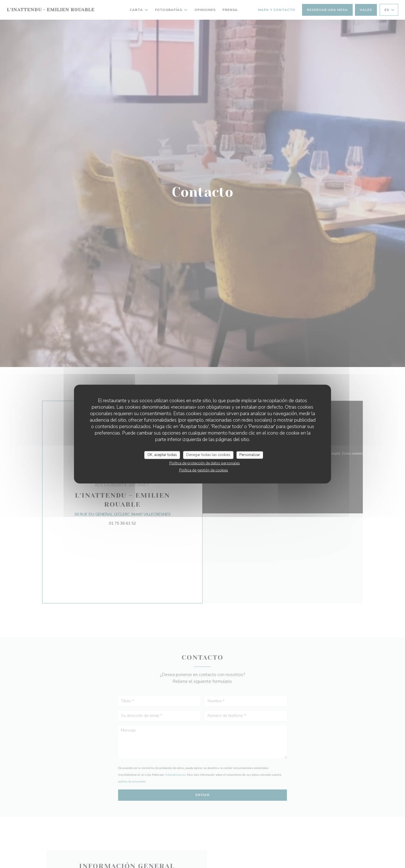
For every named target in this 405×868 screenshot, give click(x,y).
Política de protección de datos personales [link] (205, 463)
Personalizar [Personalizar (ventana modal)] (250, 455)
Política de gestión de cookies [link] (204, 470)
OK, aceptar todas (162, 455)
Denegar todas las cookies (208, 455)
